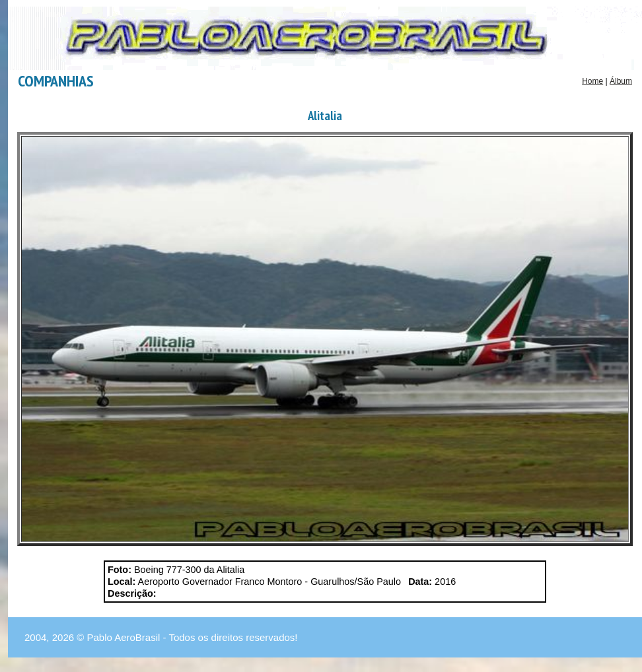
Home (592, 81)
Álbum (621, 81)
